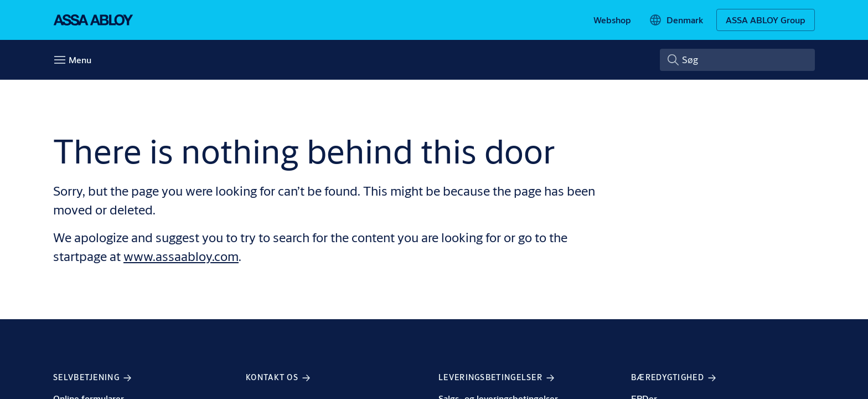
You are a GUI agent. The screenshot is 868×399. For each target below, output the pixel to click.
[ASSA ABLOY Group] (766, 20)
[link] (612, 20)
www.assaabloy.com (181, 256)
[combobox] (737, 60)
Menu (80, 60)
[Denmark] (676, 20)
